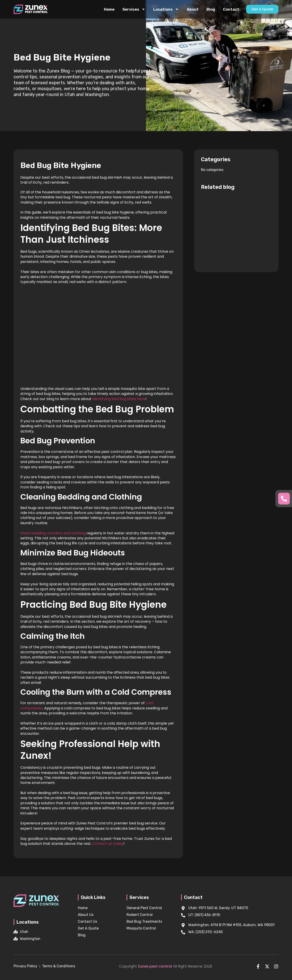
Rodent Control (140, 915)
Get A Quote (88, 928)
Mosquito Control (141, 928)
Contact (231, 9)
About (193, 9)
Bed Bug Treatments (144, 921)
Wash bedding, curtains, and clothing (53, 533)
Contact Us (87, 921)
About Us (86, 915)
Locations (166, 9)
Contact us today (108, 844)
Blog (211, 9)
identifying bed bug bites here (119, 399)
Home (109, 9)
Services (134, 9)
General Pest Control (144, 908)
